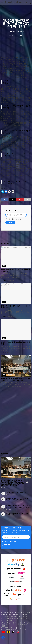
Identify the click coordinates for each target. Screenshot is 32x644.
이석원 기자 (13, 32)
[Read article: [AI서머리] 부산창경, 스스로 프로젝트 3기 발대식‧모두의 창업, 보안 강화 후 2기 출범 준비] (16, 366)
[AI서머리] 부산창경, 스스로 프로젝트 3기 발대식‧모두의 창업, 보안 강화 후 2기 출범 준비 (16, 379)
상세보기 (18, 219)
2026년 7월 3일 (11, 389)
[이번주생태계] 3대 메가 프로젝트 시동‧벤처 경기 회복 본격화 (15, 270)
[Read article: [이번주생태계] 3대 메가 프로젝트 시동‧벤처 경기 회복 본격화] (16, 257)
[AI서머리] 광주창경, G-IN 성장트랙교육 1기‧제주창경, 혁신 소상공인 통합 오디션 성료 (18, 499)
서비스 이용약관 (21, 612)
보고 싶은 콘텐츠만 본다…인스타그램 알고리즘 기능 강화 (16, 343)
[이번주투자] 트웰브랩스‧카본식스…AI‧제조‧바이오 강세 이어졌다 (16, 307)
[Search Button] (30, 3)
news (4, 266)
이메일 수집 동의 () (13, 219)
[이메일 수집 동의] (6, 219)
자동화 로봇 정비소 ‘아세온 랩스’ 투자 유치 (17, 492)
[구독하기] (7, 544)
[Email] (16, 215)
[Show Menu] (2, 3)
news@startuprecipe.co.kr (20, 628)
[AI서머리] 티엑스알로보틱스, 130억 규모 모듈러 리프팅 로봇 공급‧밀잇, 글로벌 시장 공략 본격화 (18, 506)
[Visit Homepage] (16, 3)
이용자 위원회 (25, 614)
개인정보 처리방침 (11, 612)
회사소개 (4, 612)
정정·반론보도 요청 (16, 614)
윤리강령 (8, 614)
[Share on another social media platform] (27, 199)
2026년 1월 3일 (22, 32)
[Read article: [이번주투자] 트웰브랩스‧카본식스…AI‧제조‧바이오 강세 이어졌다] (16, 293)
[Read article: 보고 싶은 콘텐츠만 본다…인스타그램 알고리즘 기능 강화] (16, 330)
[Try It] (10, 222)
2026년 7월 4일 (11, 280)
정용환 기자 (4, 353)
